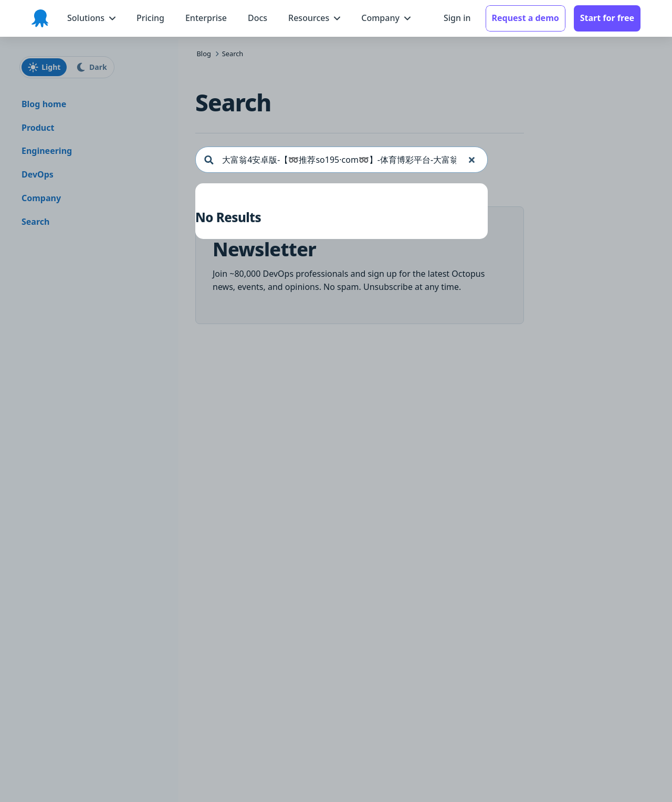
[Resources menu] (314, 18)
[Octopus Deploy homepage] (40, 18)
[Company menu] (386, 18)
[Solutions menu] (91, 18)
